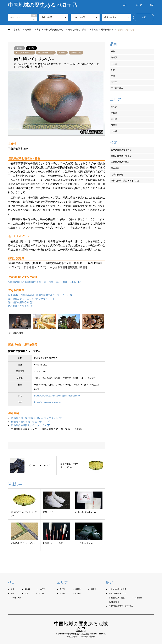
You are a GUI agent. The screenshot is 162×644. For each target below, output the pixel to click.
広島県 (114, 125)
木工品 (114, 64)
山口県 (114, 131)
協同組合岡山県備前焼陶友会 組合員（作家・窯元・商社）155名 (44, 282)
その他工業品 (117, 88)
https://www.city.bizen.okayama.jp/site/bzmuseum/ (57, 396)
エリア (139, 5)
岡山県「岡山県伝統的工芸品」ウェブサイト (36, 418)
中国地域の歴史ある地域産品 (77, 634)
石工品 (114, 82)
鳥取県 (114, 107)
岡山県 (31, 48)
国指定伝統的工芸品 (46, 53)
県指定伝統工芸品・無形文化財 (125, 181)
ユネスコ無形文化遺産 (121, 150)
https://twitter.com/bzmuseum (48, 402)
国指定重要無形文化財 (24, 53)
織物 (113, 51)
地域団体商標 (76, 53)
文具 (113, 76)
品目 (125, 5)
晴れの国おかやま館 (20, 306)
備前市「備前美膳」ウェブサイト (30, 422)
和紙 (113, 70)
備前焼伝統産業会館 (20, 302)
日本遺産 (62, 53)
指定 (152, 5)
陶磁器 (19, 48)
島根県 (114, 113)
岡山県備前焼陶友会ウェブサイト (30, 425)
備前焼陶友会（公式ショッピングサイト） (32, 299)
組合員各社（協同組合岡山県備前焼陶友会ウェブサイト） (40, 295)
